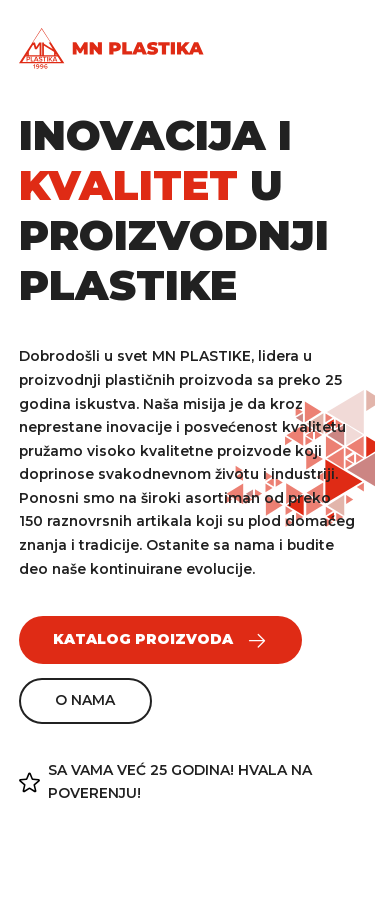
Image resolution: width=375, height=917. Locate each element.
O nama (85, 700)
